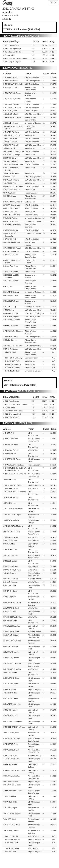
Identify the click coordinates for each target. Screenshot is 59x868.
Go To (53, 3)
